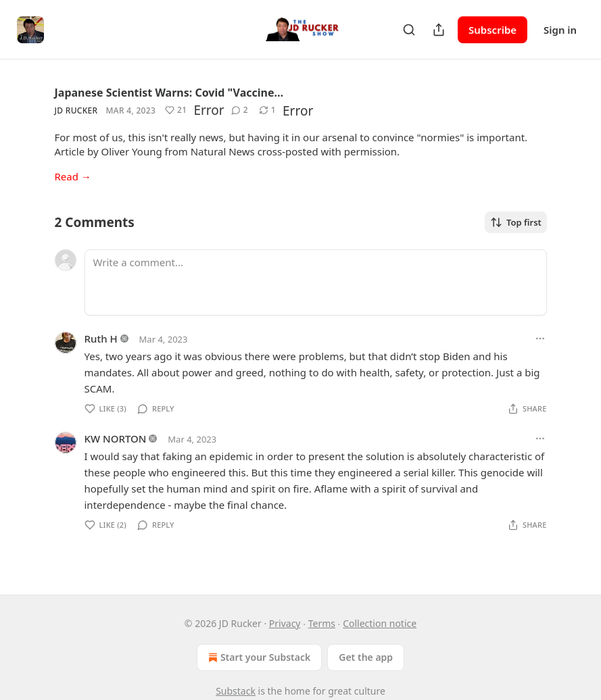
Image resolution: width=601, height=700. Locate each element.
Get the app (366, 657)
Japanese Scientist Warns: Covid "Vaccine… (169, 93)
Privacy (285, 623)
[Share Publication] (439, 30)
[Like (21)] (176, 110)
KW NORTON (116, 439)
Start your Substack (258, 657)
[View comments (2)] (240, 110)
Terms (322, 623)
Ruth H (101, 339)
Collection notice (380, 623)
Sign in (560, 30)
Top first (516, 222)
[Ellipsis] (540, 339)
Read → (73, 176)
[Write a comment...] (316, 282)
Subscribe (492, 30)
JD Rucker (76, 110)
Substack (236, 691)
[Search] (409, 30)
